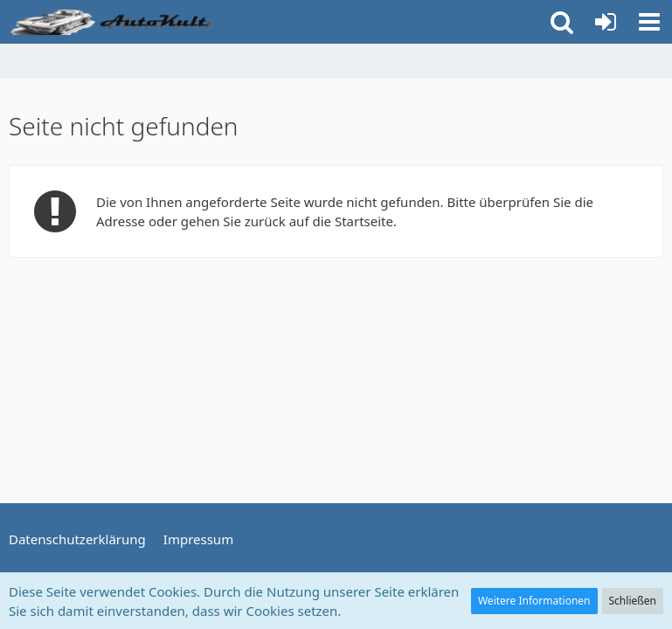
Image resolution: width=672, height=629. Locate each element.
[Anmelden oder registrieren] (606, 22)
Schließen (633, 601)
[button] (649, 22)
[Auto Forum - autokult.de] (114, 22)
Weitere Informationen (534, 601)
